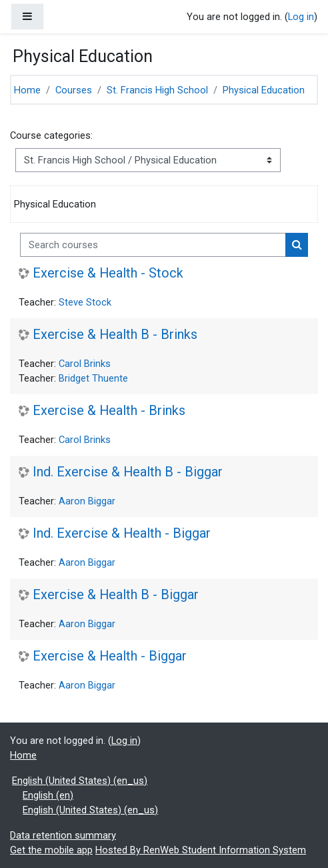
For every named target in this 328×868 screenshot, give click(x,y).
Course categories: (51, 135)
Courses (74, 90)
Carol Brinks (85, 364)
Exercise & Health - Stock (108, 273)
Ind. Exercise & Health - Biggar (122, 533)
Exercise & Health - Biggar (110, 656)
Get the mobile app (51, 850)
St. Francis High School (157, 90)
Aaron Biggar (87, 501)
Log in (301, 17)
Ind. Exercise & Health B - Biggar (128, 472)
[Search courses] (153, 245)
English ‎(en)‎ (48, 795)
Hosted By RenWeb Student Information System (201, 850)
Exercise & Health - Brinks (109, 411)
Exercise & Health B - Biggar (116, 595)
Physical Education (264, 90)
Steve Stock (85, 302)
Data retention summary (63, 835)
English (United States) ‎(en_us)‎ (80, 781)
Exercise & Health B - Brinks (115, 335)
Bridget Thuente (93, 378)
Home (27, 90)
